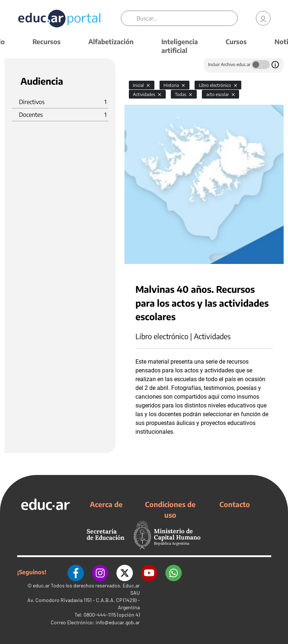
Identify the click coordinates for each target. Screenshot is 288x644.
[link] (263, 18)
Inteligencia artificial (180, 46)
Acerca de (106, 504)
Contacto (235, 504)
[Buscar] (187, 18)
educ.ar (41, 585)
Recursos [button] (47, 41)
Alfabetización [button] (111, 41)
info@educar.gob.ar (118, 622)
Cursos (236, 41)
